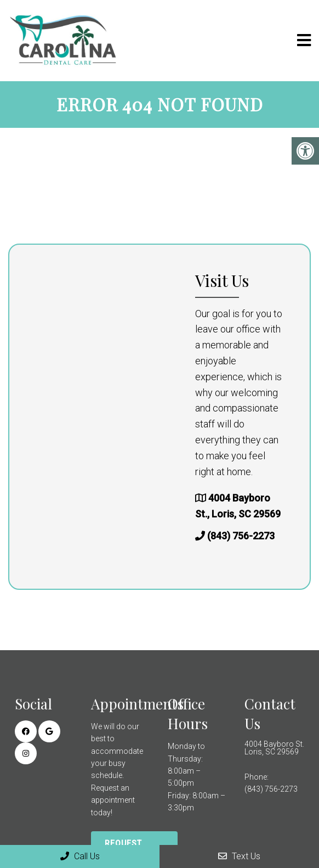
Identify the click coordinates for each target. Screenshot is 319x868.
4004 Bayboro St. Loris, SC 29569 (274, 748)
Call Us (80, 856)
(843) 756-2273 (241, 536)
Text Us (239, 856)
